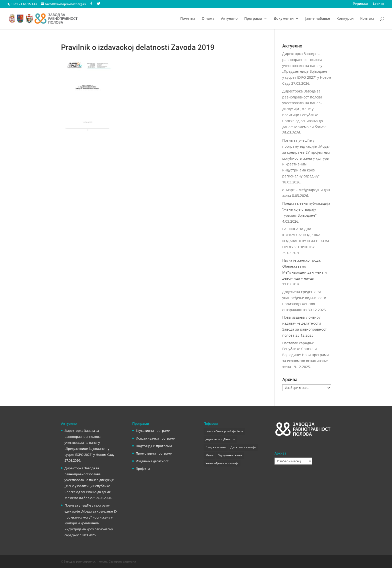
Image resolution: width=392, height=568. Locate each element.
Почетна (188, 19)
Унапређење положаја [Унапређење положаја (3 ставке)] (222, 463)
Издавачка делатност (152, 461)
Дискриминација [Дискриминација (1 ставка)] (243, 447)
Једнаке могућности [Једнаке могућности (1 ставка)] (220, 439)
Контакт (367, 19)
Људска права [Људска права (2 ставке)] (216, 447)
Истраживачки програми (155, 438)
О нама (208, 19)
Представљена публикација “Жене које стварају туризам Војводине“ (306, 209)
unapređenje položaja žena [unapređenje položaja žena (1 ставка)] (224, 431)
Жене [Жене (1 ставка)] (209, 455)
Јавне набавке (318, 19)
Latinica (379, 4)
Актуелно (229, 19)
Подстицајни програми (154, 446)
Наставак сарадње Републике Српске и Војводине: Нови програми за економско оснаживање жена (305, 355)
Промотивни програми (154, 453)
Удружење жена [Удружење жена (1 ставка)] (230, 455)
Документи (284, 19)
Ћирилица (361, 4)
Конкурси (345, 19)
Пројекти (143, 469)
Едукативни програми (153, 431)
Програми (253, 19)
